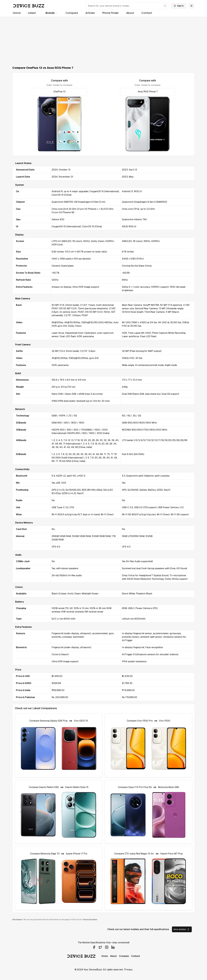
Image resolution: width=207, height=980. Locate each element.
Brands (51, 13)
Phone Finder (111, 13)
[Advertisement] (103, 38)
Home (17, 13)
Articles (90, 13)
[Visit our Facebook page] (94, 947)
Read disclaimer (90, 920)
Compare (72, 13)
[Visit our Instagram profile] (107, 947)
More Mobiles (182, 929)
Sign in (179, 6)
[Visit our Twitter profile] (100, 947)
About (130, 13)
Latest (32, 13)
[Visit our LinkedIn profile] (113, 947)
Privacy (128, 970)
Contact (147, 13)
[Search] (127, 6)
